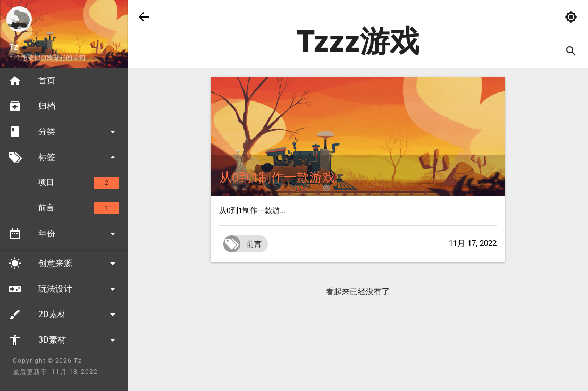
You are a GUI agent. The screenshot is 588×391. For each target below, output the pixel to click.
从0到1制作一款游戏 (277, 177)
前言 (79, 208)
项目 (79, 183)
